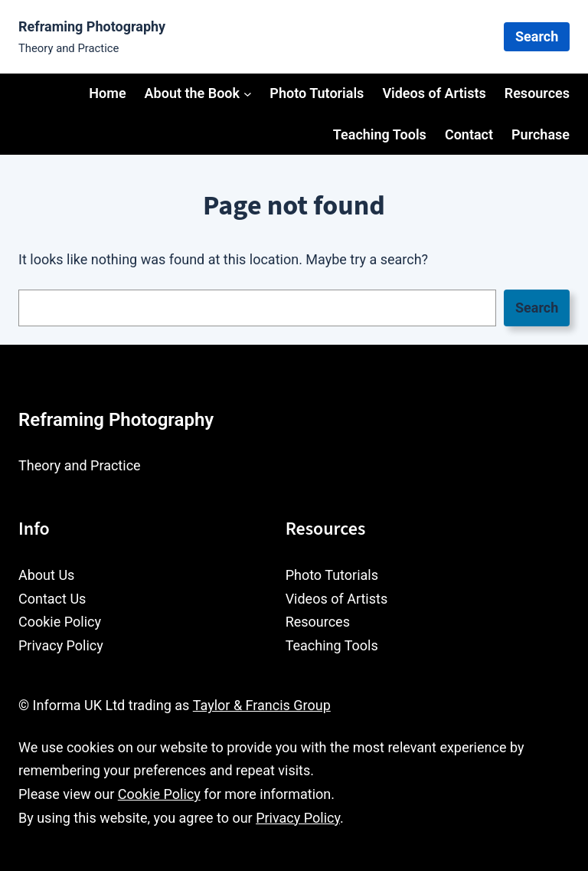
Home (107, 93)
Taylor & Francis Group (262, 705)
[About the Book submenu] (248, 93)
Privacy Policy (298, 818)
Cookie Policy (159, 794)
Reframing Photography (92, 26)
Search (537, 36)
